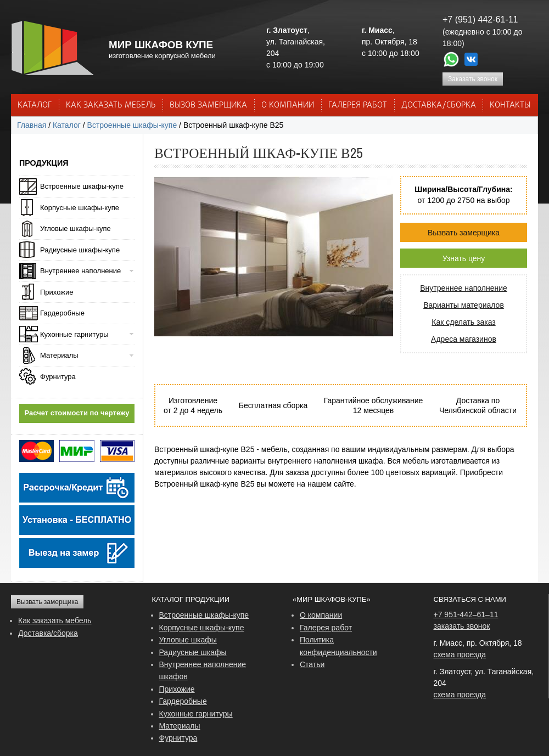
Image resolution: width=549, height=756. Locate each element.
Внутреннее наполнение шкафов (203, 670)
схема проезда (460, 655)
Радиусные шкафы (193, 652)
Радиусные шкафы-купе (80, 250)
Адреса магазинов (464, 339)
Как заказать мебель (55, 620)
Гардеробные (62, 313)
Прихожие (57, 292)
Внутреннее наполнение (464, 288)
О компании (321, 615)
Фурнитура (58, 377)
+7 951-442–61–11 (466, 614)
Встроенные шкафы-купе (132, 125)
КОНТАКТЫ (510, 105)
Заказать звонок (473, 79)
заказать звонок (462, 626)
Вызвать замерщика (464, 233)
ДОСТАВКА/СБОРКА (439, 105)
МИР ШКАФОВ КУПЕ (161, 45)
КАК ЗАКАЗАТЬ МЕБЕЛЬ (111, 105)
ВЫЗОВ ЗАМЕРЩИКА (208, 105)
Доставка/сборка (48, 633)
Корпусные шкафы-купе (80, 208)
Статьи (312, 664)
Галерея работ (358, 105)
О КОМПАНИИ (288, 105)
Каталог (35, 105)
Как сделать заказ (463, 322)
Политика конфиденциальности (338, 646)
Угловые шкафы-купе (75, 229)
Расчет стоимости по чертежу (77, 413)
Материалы (59, 355)
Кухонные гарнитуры (74, 334)
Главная (32, 125)
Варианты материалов (464, 305)
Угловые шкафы (188, 640)
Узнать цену (464, 258)
